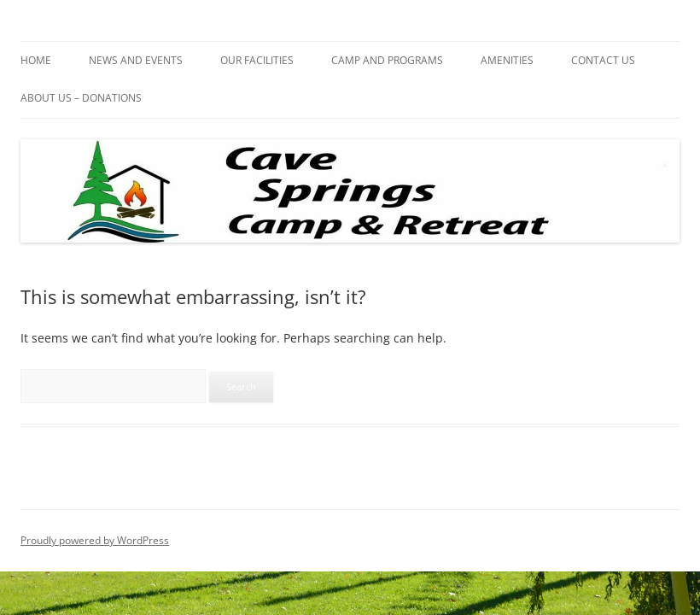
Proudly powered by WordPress (95, 540)
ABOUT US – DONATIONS (81, 98)
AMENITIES (507, 60)
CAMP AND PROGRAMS (387, 60)
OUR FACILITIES (257, 60)
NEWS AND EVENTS (136, 60)
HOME (36, 60)
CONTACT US (603, 60)
